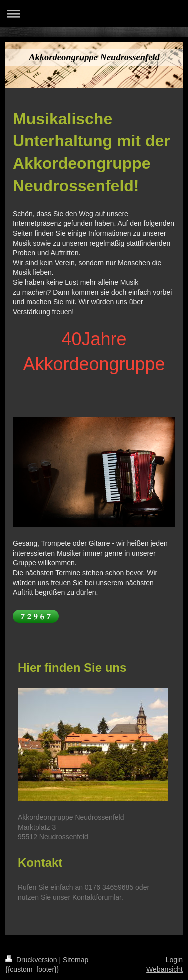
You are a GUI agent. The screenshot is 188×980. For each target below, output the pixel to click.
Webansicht (165, 969)
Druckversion (32, 960)
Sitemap (75, 960)
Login (174, 960)
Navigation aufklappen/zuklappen (94, 13)
